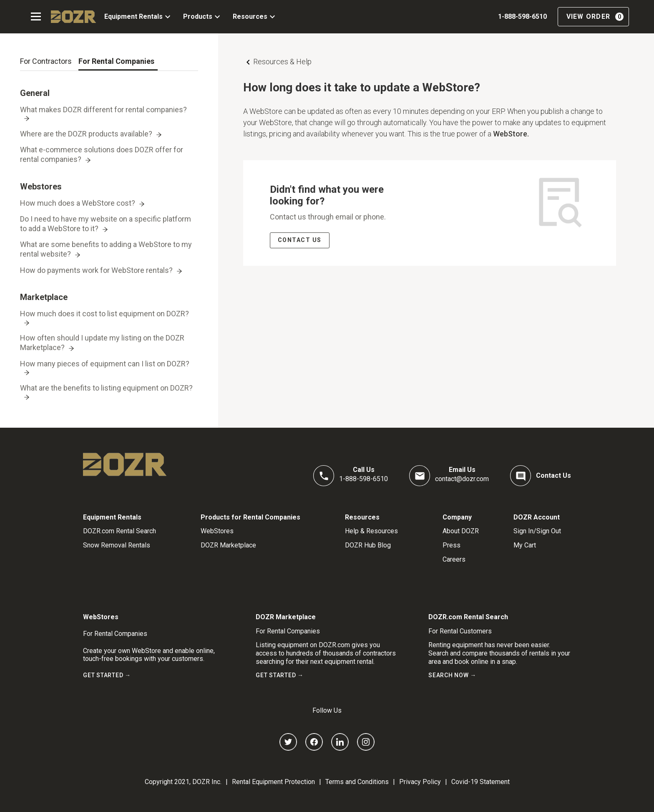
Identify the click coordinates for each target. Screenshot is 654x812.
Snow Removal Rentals (117, 545)
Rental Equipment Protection (273, 782)
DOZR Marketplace (228, 545)
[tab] (46, 61)
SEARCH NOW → (452, 675)
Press (452, 545)
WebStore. (511, 134)
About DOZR (461, 531)
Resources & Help (282, 62)
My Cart (525, 545)
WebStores (217, 531)
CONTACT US (300, 240)
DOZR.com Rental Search (119, 531)
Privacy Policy (420, 782)
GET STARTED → (107, 675)
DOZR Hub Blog (368, 545)
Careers (454, 559)
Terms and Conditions (357, 782)
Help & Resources (371, 531)
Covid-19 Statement (480, 782)
